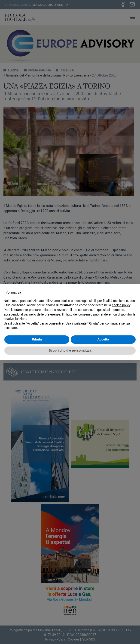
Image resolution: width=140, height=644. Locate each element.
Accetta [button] (103, 339)
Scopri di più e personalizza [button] (70, 350)
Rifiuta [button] (37, 339)
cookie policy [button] (121, 305)
